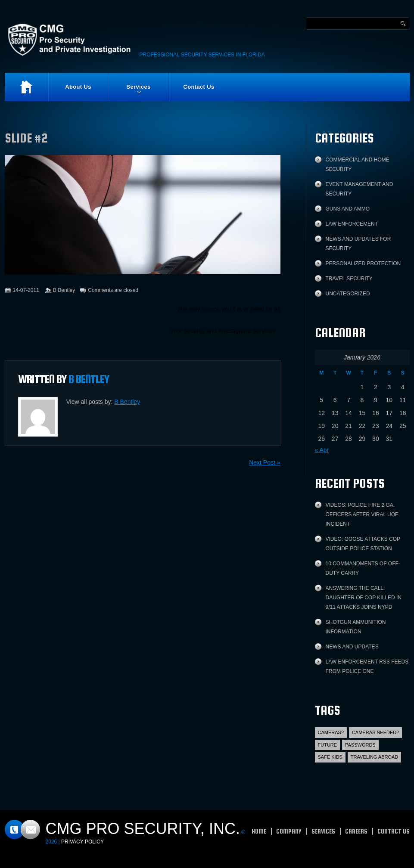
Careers (356, 831)
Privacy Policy (82, 842)
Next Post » (265, 462)
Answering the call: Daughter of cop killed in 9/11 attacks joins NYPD (364, 598)
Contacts (22, 829)
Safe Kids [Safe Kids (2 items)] (330, 757)
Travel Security (349, 279)
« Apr (322, 450)
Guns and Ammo (348, 209)
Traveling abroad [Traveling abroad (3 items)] (374, 757)
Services (130, 92)
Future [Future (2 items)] (328, 745)
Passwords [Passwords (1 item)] (360, 745)
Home (26, 87)
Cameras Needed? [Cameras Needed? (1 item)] (375, 732)
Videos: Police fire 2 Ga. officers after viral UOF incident (362, 515)
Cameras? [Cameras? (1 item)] (331, 732)
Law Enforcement (352, 224)
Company (289, 831)
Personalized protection (363, 263)
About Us (78, 87)
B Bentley (64, 290)
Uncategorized (348, 294)
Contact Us (199, 87)
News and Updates (352, 647)
